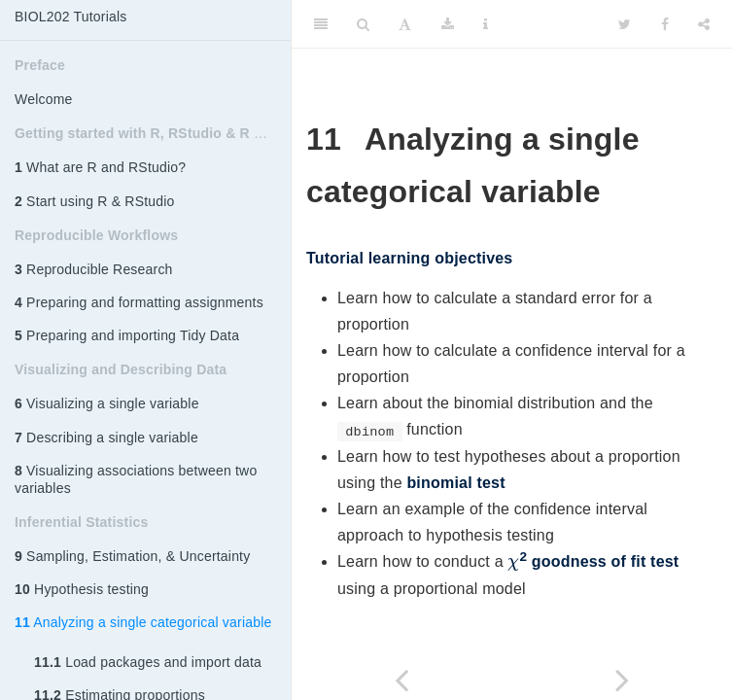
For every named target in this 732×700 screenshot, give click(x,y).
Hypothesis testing (82, 589)
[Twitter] (625, 24)
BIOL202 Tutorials (70, 17)
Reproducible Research (94, 269)
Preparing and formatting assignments (139, 302)
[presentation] (513, 564)
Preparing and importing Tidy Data (127, 335)
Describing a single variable (106, 437)
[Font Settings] (405, 24)
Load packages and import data (148, 662)
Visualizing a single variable (107, 403)
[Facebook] (665, 24)
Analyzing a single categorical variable (143, 622)
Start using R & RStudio (95, 201)
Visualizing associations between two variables (136, 479)
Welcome (44, 99)
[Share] (704, 24)
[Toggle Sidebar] (321, 24)
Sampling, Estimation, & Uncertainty (132, 556)
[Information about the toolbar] (486, 24)
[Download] (448, 24)
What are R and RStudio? (100, 167)
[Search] (363, 24)
